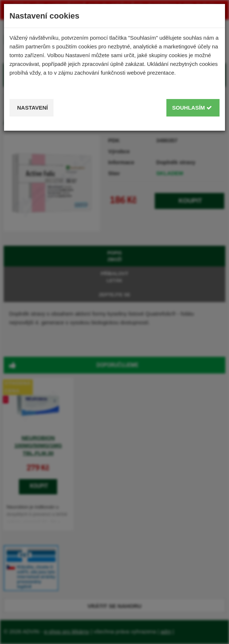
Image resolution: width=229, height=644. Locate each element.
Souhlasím (192, 108)
